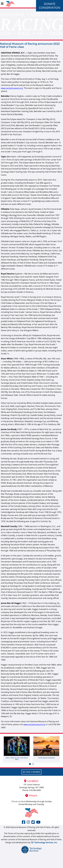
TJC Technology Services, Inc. (44, 842)
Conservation (50, 8)
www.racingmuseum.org (12, 88)
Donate (50, 4)
